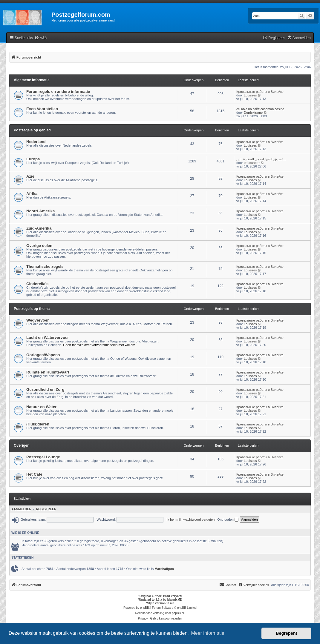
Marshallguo (164, 569)
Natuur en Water (41, 407)
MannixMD (175, 600)
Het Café (34, 474)
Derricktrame (253, 113)
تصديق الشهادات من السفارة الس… (261, 159)
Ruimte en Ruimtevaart (48, 372)
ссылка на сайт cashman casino (260, 109)
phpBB (145, 608)
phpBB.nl (178, 613)
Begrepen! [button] (286, 633)
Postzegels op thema (32, 309)
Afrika (32, 194)
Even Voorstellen (42, 109)
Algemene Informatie (32, 80)
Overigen (22, 445)
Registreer (46, 509)
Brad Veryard (172, 596)
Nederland (36, 142)
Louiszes (250, 95)
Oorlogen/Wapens (43, 355)
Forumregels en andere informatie (58, 92)
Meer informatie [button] (208, 633)
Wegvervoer (37, 320)
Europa (33, 159)
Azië (30, 176)
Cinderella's (37, 284)
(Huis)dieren (38, 424)
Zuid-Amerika (39, 228)
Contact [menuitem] (228, 585)
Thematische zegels (45, 266)
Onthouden (228, 519)
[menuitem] (41, 38)
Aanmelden (21, 509)
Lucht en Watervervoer (48, 338)
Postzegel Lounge (43, 457)
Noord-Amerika (40, 211)
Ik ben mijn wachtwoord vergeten (191, 519)
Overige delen (39, 246)
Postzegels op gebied (32, 130)
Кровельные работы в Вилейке (260, 92)
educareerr (252, 163)
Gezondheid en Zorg (45, 389)
